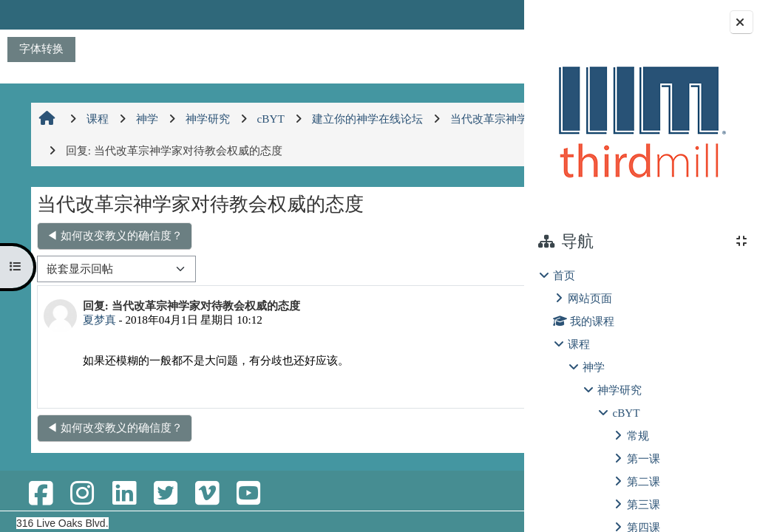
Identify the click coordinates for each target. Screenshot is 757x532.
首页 (564, 275)
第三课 (644, 504)
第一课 (644, 458)
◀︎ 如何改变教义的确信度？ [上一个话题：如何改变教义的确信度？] (112, 235)
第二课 (644, 481)
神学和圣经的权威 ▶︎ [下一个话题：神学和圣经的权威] (443, 235)
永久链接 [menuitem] (358, 385)
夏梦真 (97, 320)
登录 (487, 14)
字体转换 (41, 48)
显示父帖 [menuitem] (421, 385)
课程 (579, 344)
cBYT (626, 413)
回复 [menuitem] (474, 385)
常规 (638, 436)
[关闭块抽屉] (741, 22)
